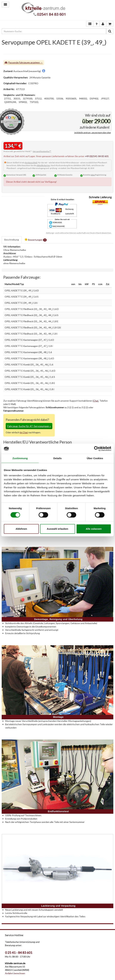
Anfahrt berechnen (15, 973)
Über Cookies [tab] (95, 458)
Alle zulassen (94, 529)
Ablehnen (21, 529)
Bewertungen (36, 240)
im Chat (24, 432)
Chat (96, 401)
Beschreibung (12, 240)
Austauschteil (31, 163)
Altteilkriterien (43, 165)
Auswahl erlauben (57, 529)
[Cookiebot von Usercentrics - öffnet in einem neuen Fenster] (97, 449)
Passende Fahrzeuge (19, 62)
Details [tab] (57, 458)
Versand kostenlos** (42, 151)
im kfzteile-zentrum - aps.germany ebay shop (92, 133)
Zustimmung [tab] (20, 458)
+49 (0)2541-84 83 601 (97, 156)
